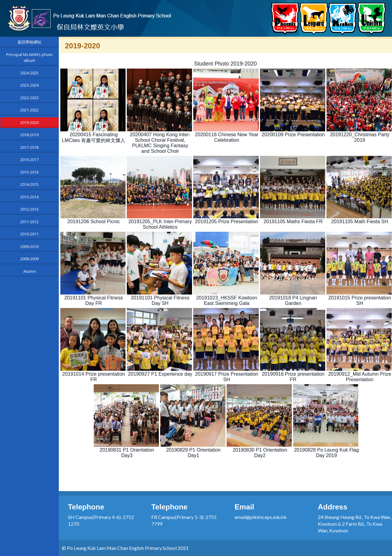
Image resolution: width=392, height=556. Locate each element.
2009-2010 (29, 246)
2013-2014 (29, 197)
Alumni (30, 271)
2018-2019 (29, 135)
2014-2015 (29, 184)
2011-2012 (29, 222)
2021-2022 (29, 110)
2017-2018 (29, 147)
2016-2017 (29, 160)
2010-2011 (29, 234)
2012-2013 (29, 209)
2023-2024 (29, 85)
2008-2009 (29, 259)
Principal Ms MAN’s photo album (29, 58)
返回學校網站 (29, 42)
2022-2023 (29, 98)
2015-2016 (29, 172)
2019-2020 (29, 122)
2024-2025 (29, 73)
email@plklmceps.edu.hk (261, 517)
